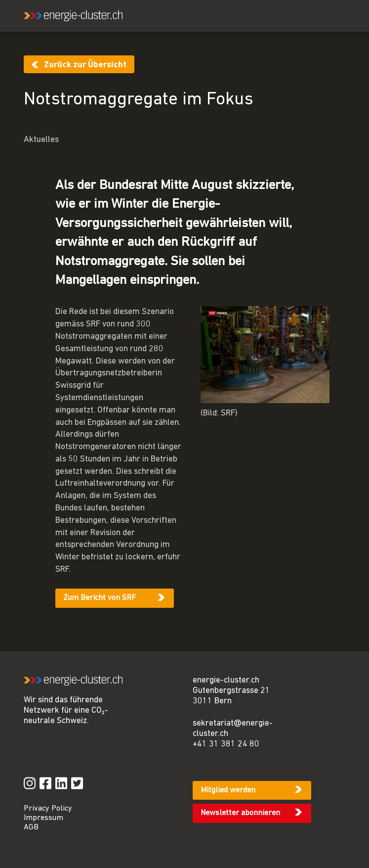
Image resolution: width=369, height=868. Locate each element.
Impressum (43, 818)
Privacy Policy (48, 809)
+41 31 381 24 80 (226, 744)
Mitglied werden (228, 790)
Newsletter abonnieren (240, 813)
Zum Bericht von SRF (100, 598)
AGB (31, 827)
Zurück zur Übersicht (85, 65)
